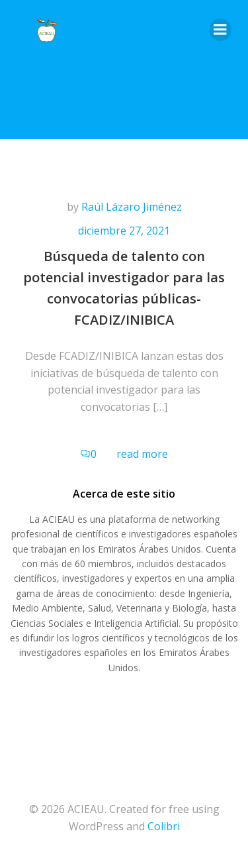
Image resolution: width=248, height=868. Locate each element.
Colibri (164, 826)
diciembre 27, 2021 (124, 231)
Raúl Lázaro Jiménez (132, 207)
